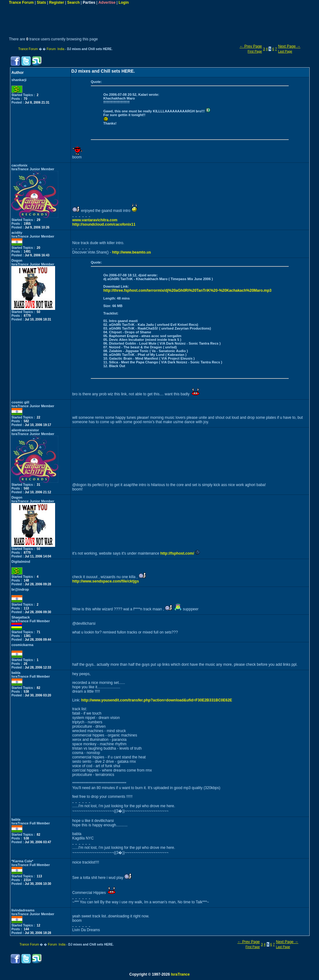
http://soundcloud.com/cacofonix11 (104, 224)
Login (124, 3)
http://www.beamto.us (131, 252)
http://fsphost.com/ (177, 553)
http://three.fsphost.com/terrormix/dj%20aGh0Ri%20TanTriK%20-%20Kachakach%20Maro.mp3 (187, 290)
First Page (255, 51)
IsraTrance (180, 974)
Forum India (55, 49)
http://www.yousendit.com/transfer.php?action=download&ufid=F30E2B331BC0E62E (157, 700)
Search (74, 3)
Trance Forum (21, 3)
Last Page (285, 51)
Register (57, 3)
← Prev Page (251, 46)
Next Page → (289, 46)
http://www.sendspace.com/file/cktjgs (106, 581)
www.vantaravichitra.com (95, 220)
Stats (41, 3)
